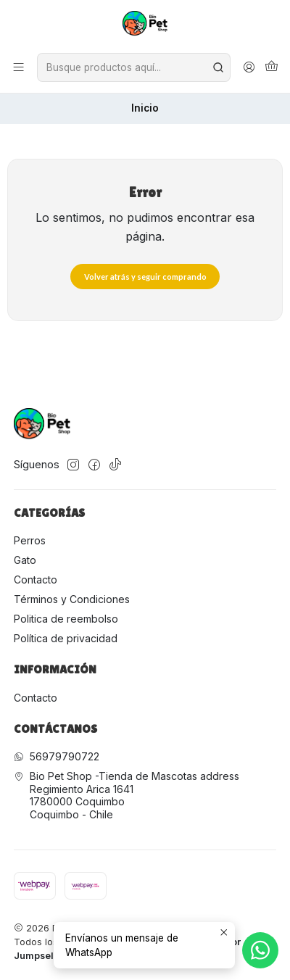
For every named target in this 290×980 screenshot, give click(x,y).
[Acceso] (249, 67)
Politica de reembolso (66, 619)
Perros (30, 540)
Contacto (36, 580)
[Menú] (18, 67)
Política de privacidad (66, 638)
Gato (25, 560)
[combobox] (134, 67)
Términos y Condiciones (72, 599)
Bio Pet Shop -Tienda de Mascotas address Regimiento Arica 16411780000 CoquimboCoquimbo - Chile (127, 795)
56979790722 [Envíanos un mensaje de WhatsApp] (57, 756)
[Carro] (272, 68)
